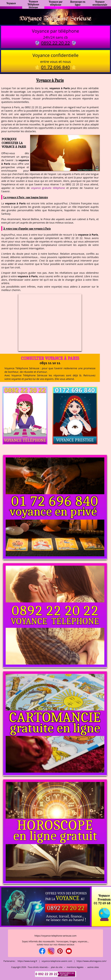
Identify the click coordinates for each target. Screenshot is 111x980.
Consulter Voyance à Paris (50, 358)
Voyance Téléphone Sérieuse (33, 4)
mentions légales (75, 967)
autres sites (93, 967)
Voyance (11, 3)
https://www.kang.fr (27, 961)
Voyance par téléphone (56, 3)
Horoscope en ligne (78, 3)
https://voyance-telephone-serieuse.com (55, 936)
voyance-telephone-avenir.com (57, 961)
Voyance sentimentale (100, 3)
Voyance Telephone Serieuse (55, 18)
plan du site (57, 967)
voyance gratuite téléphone (48, 188)
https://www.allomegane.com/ (91, 961)
